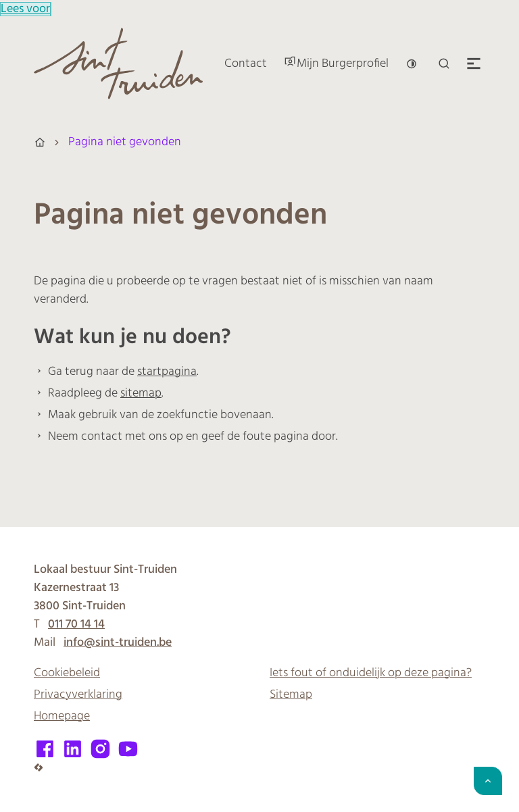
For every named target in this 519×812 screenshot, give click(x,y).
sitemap (141, 394)
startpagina (167, 372)
